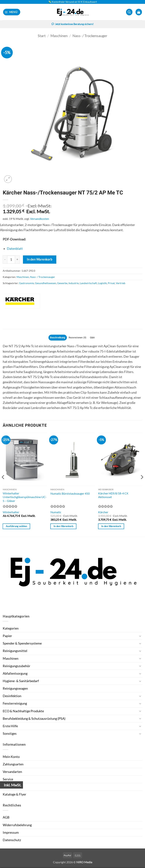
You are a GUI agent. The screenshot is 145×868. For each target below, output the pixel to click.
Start (42, 36)
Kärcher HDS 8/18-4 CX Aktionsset (113, 496)
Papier (7, 637)
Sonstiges (10, 734)
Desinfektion (12, 697)
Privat (111, 283)
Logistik (102, 283)
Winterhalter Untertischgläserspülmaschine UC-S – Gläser (25, 498)
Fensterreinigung (15, 704)
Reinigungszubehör (16, 667)
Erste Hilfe (10, 727)
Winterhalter (11, 513)
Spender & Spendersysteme (22, 644)
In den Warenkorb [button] (63, 527)
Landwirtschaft (88, 283)
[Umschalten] (140, 637)
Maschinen (59, 36)
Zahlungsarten (13, 765)
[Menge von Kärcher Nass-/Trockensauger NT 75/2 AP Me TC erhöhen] (17, 260)
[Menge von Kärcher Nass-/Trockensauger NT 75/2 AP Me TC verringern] (5, 260)
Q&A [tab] (95, 338)
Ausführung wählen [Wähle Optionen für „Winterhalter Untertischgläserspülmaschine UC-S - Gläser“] (16, 527)
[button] (12, 12)
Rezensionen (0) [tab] (78, 338)
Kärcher (103, 513)
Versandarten (12, 773)
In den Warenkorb (40, 260)
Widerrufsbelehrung (17, 826)
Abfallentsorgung (15, 674)
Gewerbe (62, 283)
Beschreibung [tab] (56, 338)
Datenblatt (15, 249)
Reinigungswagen (15, 689)
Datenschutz (12, 841)
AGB (6, 818)
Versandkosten (40, 219)
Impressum (11, 833)
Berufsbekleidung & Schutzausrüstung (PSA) (34, 719)
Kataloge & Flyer (14, 795)
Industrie (74, 283)
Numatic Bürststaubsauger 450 (70, 494)
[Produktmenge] (11, 260)
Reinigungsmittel (15, 652)
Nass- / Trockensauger (90, 36)
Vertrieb (121, 283)
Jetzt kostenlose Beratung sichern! (72, 24)
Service (8, 780)
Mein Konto (11, 758)
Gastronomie (27, 283)
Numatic (56, 513)
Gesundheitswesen (46, 283)
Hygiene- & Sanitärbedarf (21, 682)
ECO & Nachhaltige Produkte (23, 712)
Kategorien (11, 629)
